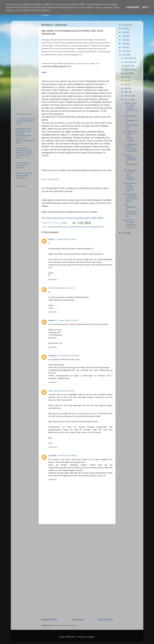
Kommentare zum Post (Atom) (65, 625)
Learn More (133, 7)
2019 (124, 29)
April (127, 88)
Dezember (129, 58)
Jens (51, 391)
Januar (128, 100)
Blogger (91, 637)
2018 (124, 32)
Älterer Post (106, 619)
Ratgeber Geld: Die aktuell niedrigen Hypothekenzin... (131, 108)
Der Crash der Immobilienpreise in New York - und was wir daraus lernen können (24, 153)
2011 (124, 233)
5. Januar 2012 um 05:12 (66, 239)
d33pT (51, 239)
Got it (145, 7)
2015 (124, 44)
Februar (128, 96)
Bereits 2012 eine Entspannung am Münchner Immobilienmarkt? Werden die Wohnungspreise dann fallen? (25, 136)
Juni (126, 81)
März (127, 92)
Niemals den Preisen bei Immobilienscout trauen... (25, 121)
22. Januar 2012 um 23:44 (63, 288)
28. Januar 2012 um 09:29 (68, 356)
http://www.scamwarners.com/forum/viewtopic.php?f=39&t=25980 (72, 218)
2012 (124, 55)
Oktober (128, 66)
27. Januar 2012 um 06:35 (67, 320)
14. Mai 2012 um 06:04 (67, 456)
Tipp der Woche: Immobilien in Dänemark (23, 165)
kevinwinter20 (75, 227)
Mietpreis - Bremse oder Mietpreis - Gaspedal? (24, 175)
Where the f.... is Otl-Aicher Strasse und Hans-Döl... (131, 224)
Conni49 (52, 456)
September (129, 69)
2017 (124, 36)
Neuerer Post (49, 619)
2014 (124, 47)
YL (50, 288)
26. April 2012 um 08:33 (64, 391)
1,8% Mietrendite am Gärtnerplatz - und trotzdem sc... (131, 211)
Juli (126, 77)
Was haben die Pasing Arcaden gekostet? (130, 187)
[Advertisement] (77, 571)
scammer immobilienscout (93, 227)
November (129, 62)
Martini (52, 320)
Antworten (53, 279)
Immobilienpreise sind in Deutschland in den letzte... (131, 148)
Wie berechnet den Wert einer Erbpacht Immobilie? (130, 175)
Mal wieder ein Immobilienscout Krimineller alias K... (131, 198)
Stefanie (52, 356)
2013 (124, 51)
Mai (126, 84)
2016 (124, 40)
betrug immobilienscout (58, 227)
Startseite (78, 619)
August (128, 73)
